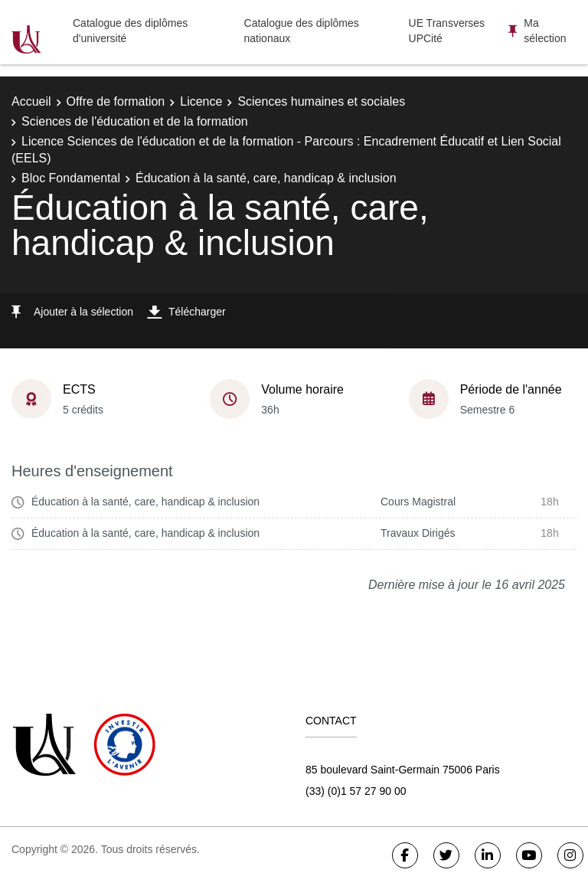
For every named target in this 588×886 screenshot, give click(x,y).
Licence (201, 101)
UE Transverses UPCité (447, 31)
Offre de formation (116, 101)
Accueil (31, 101)
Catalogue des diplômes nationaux (302, 31)
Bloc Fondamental (71, 178)
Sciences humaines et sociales (321, 101)
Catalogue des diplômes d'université (130, 31)
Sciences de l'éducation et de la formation (135, 121)
